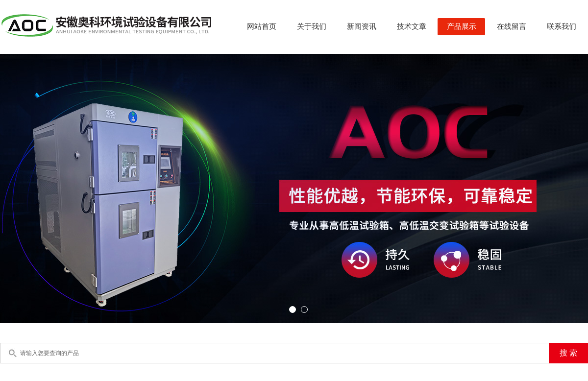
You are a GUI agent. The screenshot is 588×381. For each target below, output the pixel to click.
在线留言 (512, 26)
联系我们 (562, 26)
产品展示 (462, 26)
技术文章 (412, 26)
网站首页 (262, 26)
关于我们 (312, 26)
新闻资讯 (362, 26)
